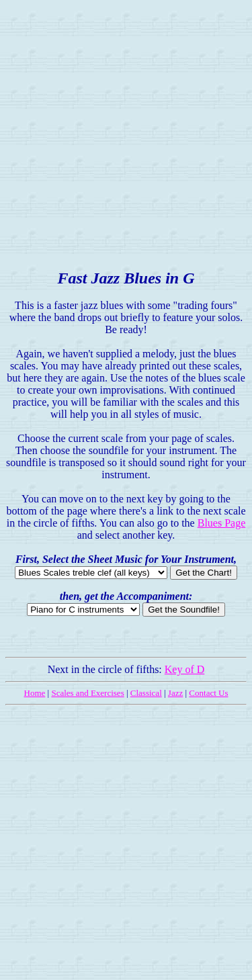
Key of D (185, 669)
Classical (146, 693)
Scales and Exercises (87, 693)
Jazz (175, 693)
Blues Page (222, 523)
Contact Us (208, 693)
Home (35, 693)
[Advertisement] (126, 131)
